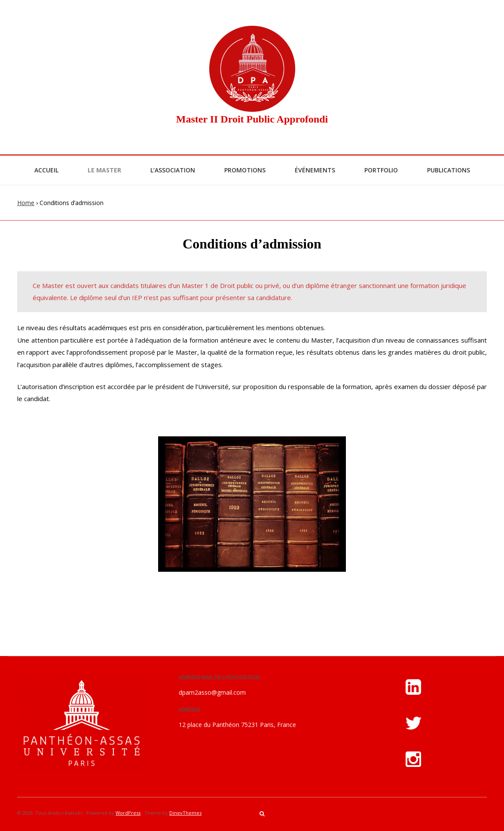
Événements (315, 170)
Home (26, 203)
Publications (449, 170)
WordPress (128, 813)
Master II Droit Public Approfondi (252, 119)
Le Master (104, 170)
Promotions (245, 170)
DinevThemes (185, 813)
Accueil (46, 170)
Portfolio (381, 170)
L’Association (173, 170)
